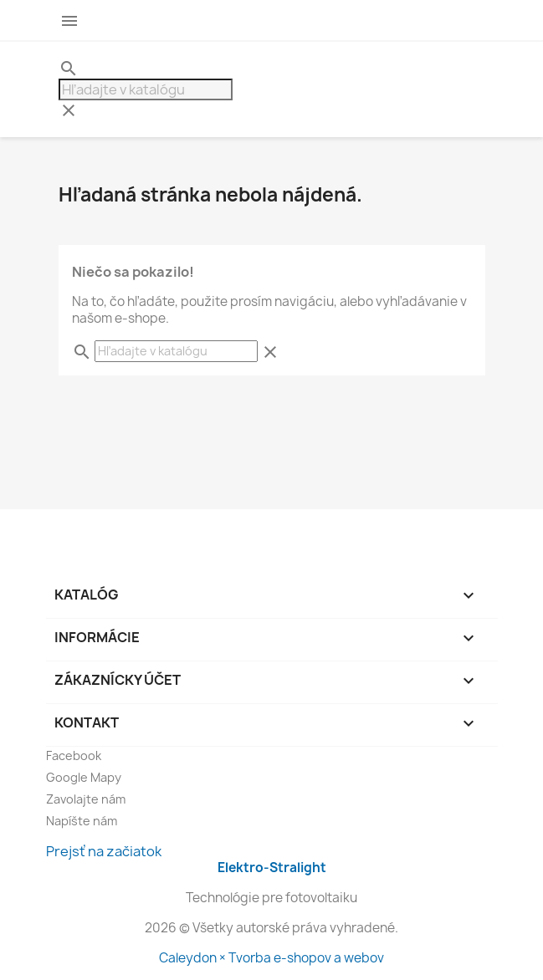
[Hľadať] (146, 89)
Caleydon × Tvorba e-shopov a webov (271, 958)
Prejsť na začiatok (104, 851)
